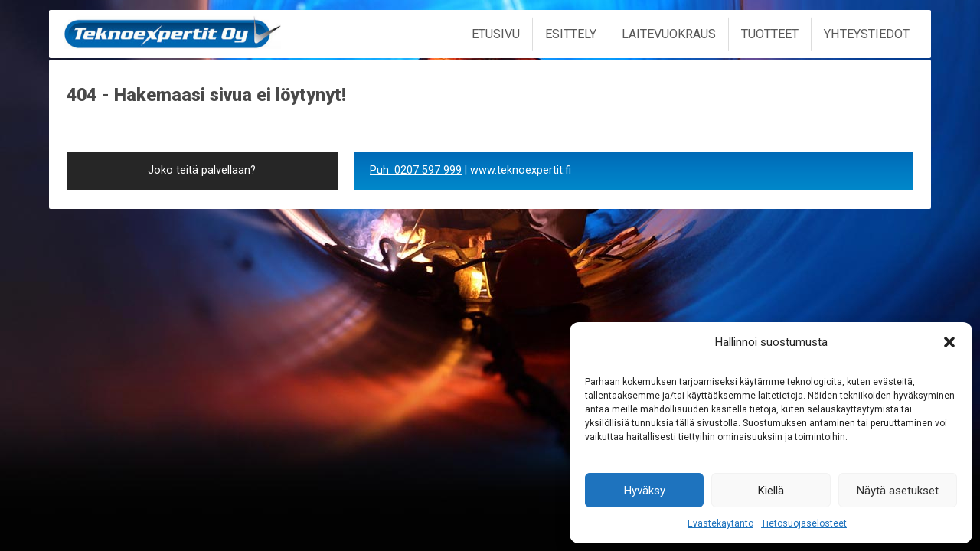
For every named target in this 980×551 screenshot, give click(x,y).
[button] (949, 342)
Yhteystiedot (867, 34)
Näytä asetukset (898, 491)
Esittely (571, 34)
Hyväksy (645, 491)
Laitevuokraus (669, 34)
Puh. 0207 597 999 (416, 170)
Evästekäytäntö (720, 523)
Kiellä (771, 491)
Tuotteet (770, 34)
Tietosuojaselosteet (804, 523)
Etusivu (496, 34)
